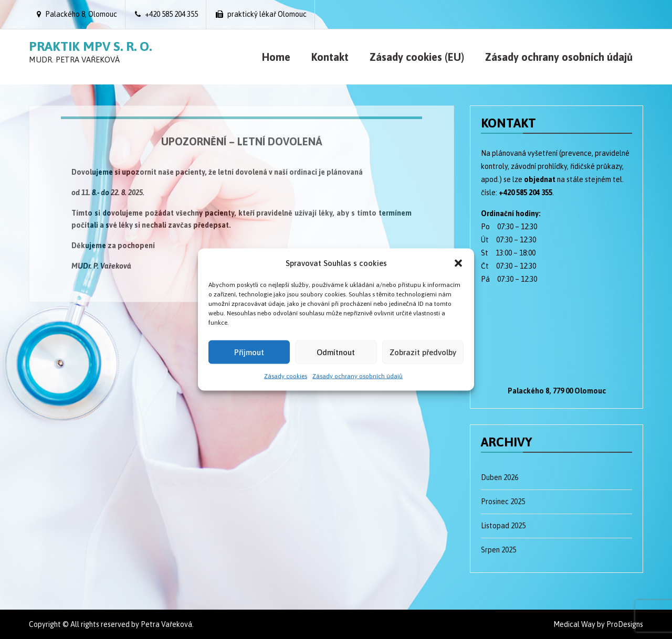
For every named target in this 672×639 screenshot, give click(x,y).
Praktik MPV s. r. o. (90, 46)
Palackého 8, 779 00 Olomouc (557, 391)
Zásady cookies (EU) (417, 57)
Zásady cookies (286, 376)
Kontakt (330, 57)
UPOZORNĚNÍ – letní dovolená (242, 141)
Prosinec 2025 (503, 502)
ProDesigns (625, 624)
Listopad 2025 (503, 526)
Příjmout (249, 352)
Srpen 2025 (498, 550)
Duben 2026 (500, 477)
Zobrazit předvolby (423, 352)
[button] (458, 263)
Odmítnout (336, 352)
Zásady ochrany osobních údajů (358, 376)
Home (276, 57)
